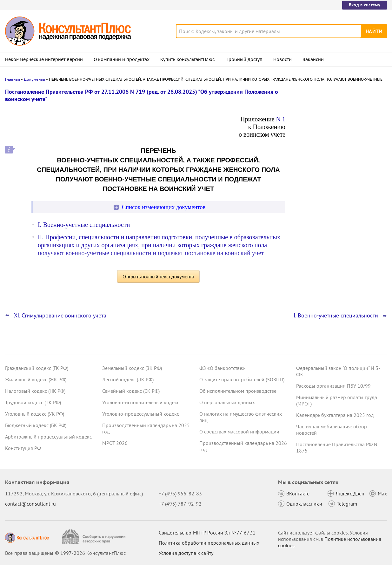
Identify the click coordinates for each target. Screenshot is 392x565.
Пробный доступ (244, 59)
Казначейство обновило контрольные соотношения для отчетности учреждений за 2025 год (338, 125)
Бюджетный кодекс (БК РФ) (36, 425)
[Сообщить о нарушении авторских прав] (94, 537)
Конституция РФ (23, 448)
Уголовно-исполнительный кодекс (141, 402)
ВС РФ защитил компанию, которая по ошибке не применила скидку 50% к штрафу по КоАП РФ (339, 159)
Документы (34, 79)
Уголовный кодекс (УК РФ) (35, 414)
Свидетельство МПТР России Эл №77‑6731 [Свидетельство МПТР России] (207, 533)
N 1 (281, 119)
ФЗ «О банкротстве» (222, 368)
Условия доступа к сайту (186, 553)
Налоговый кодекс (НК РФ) (35, 391)
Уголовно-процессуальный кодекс (141, 414)
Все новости (311, 242)
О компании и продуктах (122, 59)
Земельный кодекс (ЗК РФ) (132, 368)
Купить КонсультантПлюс (187, 59)
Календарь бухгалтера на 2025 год (335, 415)
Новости (282, 59)
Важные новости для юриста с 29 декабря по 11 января (334, 191)
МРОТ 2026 (115, 443)
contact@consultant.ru (30, 504)
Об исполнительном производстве (238, 391)
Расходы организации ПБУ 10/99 (333, 386)
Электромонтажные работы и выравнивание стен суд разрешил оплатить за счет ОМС (334, 222)
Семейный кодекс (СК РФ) (131, 391)
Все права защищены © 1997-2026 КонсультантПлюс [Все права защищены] (65, 553)
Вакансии (313, 59)
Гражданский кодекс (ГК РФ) (37, 368)
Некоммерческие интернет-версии (44, 59)
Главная (13, 79)
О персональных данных (227, 402)
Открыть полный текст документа (158, 276)
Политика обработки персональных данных (209, 543)
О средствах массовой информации (239, 432)
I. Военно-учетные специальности (84, 225)
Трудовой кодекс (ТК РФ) (33, 402)
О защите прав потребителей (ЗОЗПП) (242, 379)
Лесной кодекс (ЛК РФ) (128, 379)
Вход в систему (365, 5)
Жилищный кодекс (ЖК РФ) (36, 379)
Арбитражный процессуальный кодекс (48, 437)
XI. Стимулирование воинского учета (60, 316)
